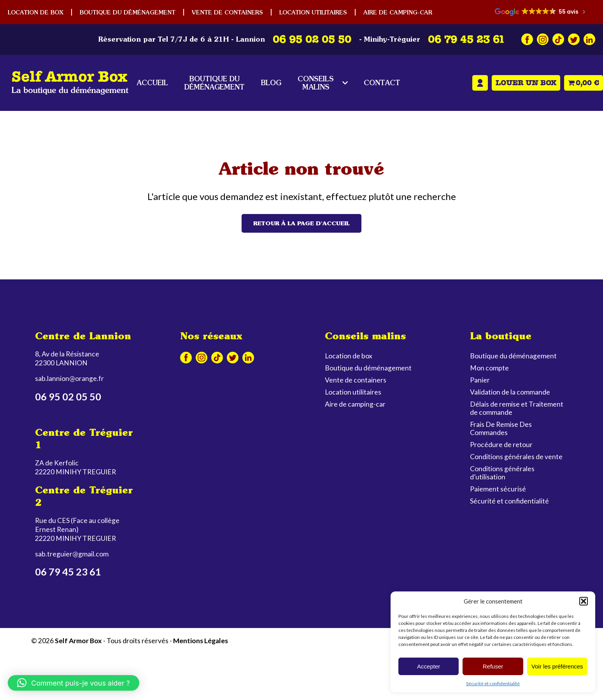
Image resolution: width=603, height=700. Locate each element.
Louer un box (526, 83)
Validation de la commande (510, 392)
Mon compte (480, 83)
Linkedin (589, 39)
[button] (584, 601)
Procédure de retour (501, 445)
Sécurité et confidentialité (493, 683)
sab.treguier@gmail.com (72, 554)
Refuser (493, 666)
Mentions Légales (201, 641)
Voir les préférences (557, 666)
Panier (480, 380)
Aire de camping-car (398, 12)
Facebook (527, 39)
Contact (382, 83)
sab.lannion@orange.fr (69, 378)
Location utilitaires (313, 12)
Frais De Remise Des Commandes (501, 428)
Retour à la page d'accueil (301, 223)
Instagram (543, 39)
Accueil (152, 83)
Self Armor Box (78, 641)
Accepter (429, 666)
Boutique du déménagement (128, 12)
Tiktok (558, 39)
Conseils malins (316, 83)
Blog (271, 83)
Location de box (36, 12)
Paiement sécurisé (498, 489)
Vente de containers (227, 12)
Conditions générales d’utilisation (502, 473)
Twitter (574, 39)
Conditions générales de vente (516, 457)
